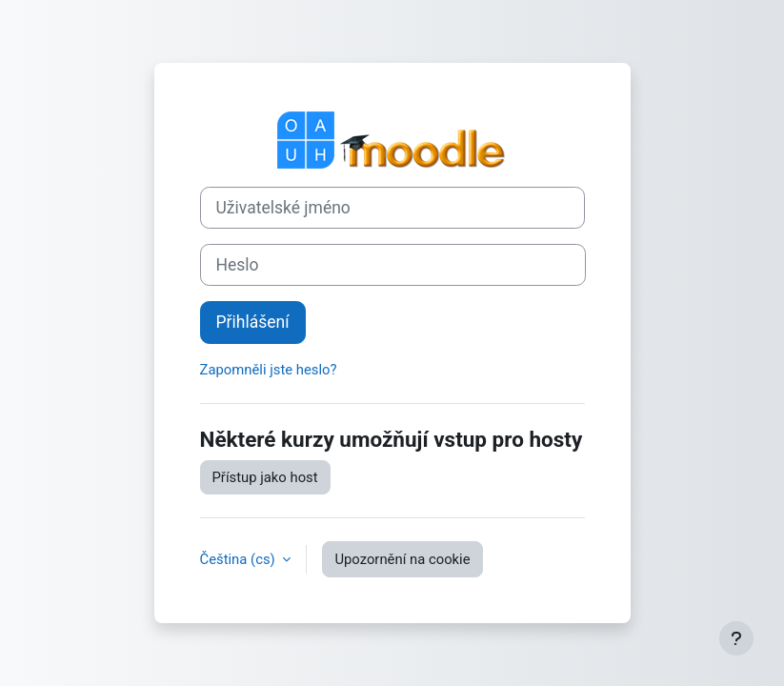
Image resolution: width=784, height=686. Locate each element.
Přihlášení (253, 322)
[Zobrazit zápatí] (736, 638)
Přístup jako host (265, 477)
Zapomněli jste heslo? (269, 370)
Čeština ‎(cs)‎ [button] (240, 559)
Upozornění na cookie (402, 559)
